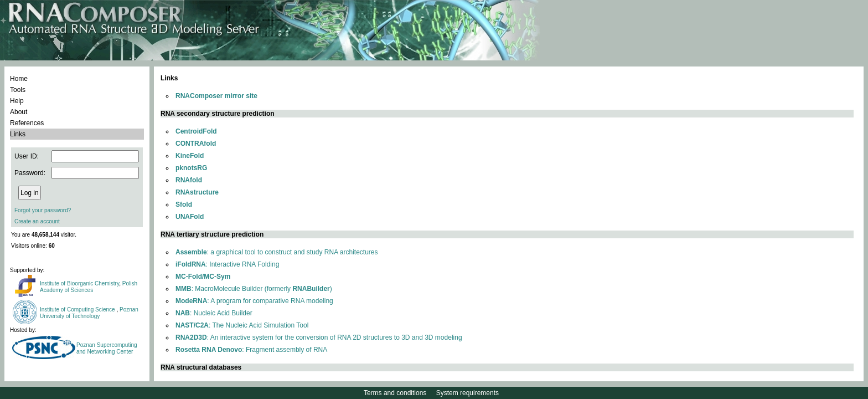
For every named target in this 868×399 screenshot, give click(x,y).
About (19, 112)
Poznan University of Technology (89, 313)
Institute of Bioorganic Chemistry (79, 283)
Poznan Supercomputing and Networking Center (107, 348)
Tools (18, 90)
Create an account (37, 221)
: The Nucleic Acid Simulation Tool (242, 325)
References (27, 123)
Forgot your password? (43, 210)
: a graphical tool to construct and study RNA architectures (277, 252)
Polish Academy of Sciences (89, 287)
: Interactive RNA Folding (227, 264)
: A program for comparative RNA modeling (254, 301)
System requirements (467, 393)
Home (19, 79)
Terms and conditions (395, 393)
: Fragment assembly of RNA (251, 350)
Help (17, 101)
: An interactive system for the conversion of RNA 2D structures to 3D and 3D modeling (319, 337)
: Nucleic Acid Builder (214, 313)
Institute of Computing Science (78, 310)
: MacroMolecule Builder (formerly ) (254, 289)
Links (18, 134)
